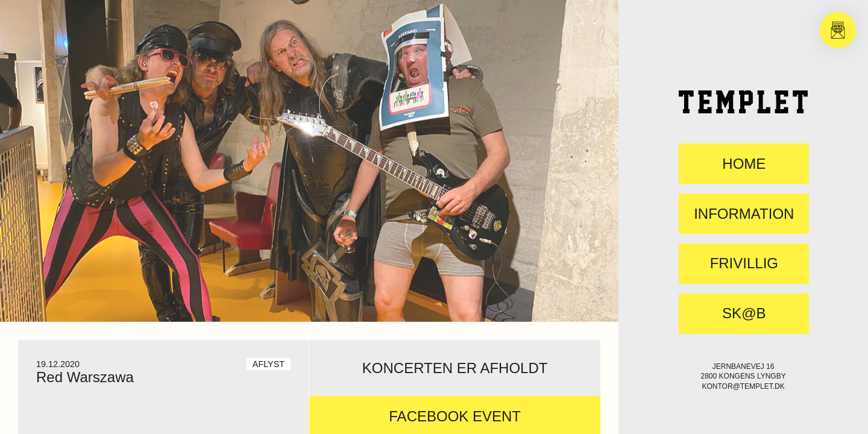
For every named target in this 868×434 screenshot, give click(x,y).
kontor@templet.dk (743, 386)
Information (744, 214)
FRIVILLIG (744, 263)
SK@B (744, 313)
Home (744, 164)
